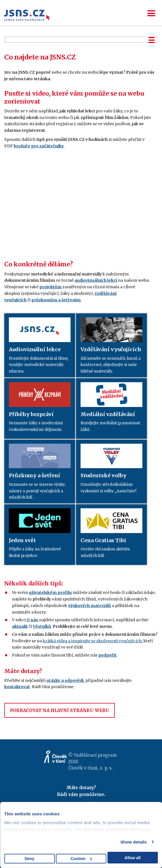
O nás (32, 620)
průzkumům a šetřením (56, 300)
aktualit (20, 626)
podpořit (107, 655)
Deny (29, 859)
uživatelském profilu (50, 593)
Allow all (133, 858)
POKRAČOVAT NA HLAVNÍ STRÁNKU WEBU (60, 710)
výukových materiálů (90, 606)
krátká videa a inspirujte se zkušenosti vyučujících (92, 641)
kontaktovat (17, 687)
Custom (81, 859)
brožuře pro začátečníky (39, 146)
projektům (50, 287)
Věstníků (42, 626)
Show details (134, 842)
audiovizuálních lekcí (96, 280)
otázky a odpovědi (65, 680)
